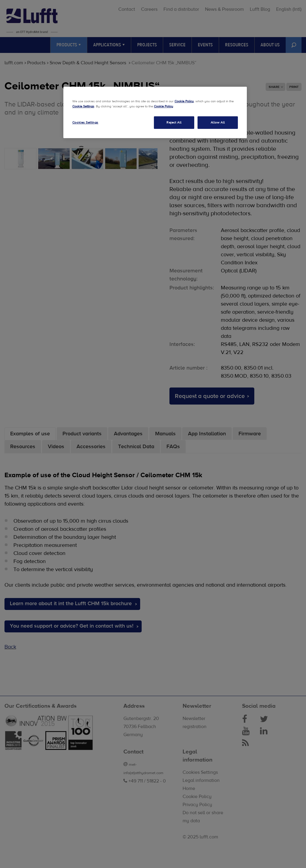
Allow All (218, 122)
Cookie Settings (83, 106)
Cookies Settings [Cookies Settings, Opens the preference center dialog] (85, 122)
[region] (155, 112)
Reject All (174, 122)
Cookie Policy (184, 101)
